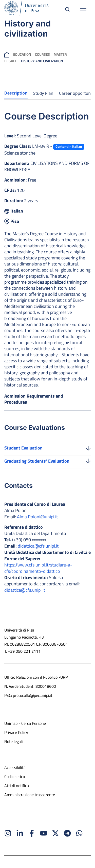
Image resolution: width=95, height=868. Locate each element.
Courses (42, 54)
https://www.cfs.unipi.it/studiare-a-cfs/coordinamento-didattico (38, 568)
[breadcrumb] (7, 54)
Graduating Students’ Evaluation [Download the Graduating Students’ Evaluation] (37, 461)
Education (22, 54)
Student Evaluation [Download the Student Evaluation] (23, 448)
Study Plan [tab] (43, 93)
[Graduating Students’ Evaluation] (88, 461)
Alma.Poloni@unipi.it (37, 517)
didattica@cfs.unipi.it (38, 546)
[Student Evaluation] (88, 448)
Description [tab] (16, 93)
